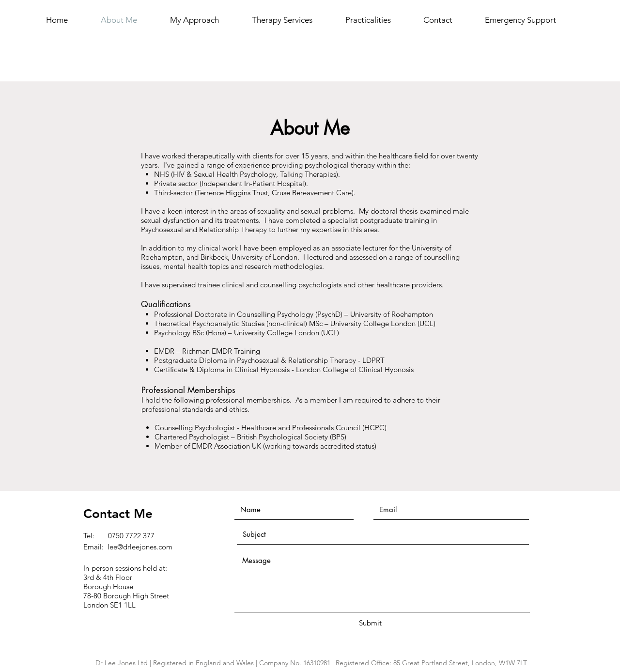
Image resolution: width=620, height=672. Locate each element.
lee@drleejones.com (140, 547)
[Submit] (370, 623)
